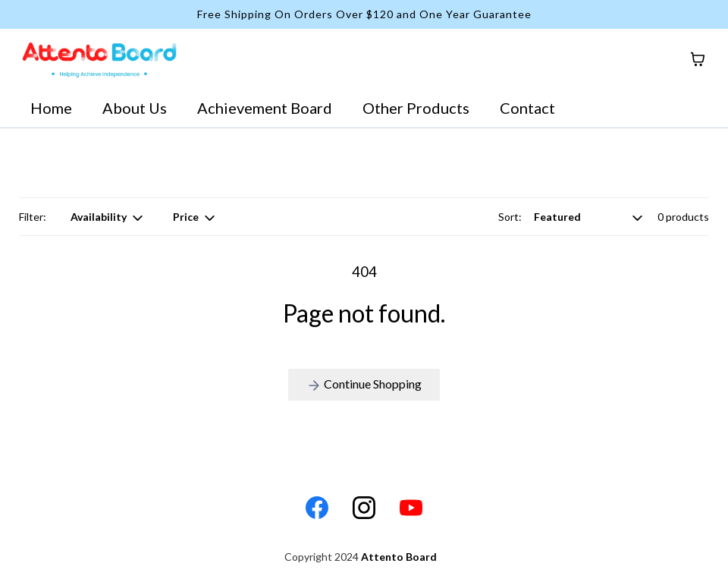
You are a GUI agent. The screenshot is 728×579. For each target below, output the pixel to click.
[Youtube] (411, 508)
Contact (527, 108)
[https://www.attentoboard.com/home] (99, 59)
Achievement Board (265, 108)
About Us (135, 108)
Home (51, 108)
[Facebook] (317, 508)
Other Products (416, 108)
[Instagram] (364, 508)
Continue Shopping (364, 385)
